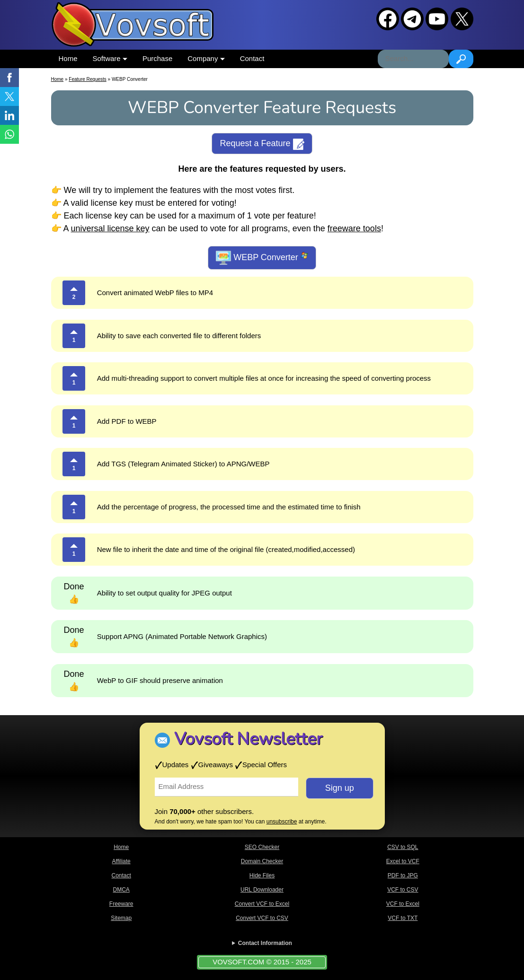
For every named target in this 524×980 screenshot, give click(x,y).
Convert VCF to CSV (262, 918)
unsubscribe (282, 822)
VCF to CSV (403, 890)
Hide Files (262, 875)
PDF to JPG (403, 875)
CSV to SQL (403, 847)
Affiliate (121, 861)
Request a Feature (262, 144)
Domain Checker (262, 861)
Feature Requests (88, 79)
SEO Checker (262, 847)
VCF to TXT (403, 918)
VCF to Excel (403, 904)
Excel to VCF (403, 861)
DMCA (121, 890)
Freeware (121, 904)
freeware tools (354, 228)
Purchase (157, 58)
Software (110, 58)
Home (68, 58)
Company (206, 58)
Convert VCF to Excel (262, 904)
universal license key (110, 228)
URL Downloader (262, 890)
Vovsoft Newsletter (248, 739)
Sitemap (121, 918)
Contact (252, 58)
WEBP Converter (262, 258)
